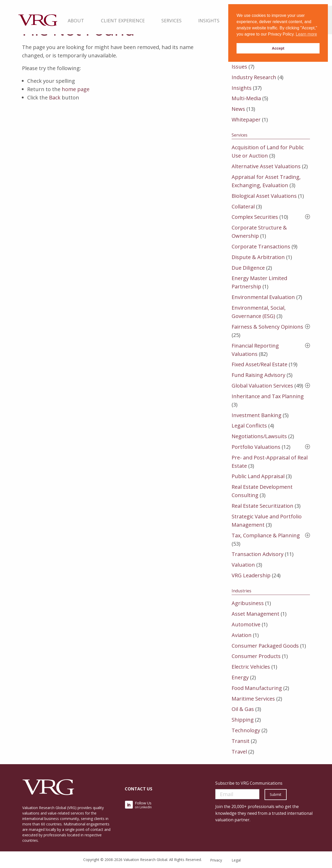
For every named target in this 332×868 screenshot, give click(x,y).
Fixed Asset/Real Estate (260, 364)
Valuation (243, 565)
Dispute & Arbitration (258, 257)
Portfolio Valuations (256, 447)
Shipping (243, 720)
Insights (209, 21)
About (76, 21)
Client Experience (123, 21)
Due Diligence (248, 268)
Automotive (246, 624)
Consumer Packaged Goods (265, 646)
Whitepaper (246, 120)
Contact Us (139, 789)
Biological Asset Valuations (264, 196)
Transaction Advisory (258, 554)
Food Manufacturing (257, 688)
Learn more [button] (306, 34)
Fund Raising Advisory (258, 375)
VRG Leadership (251, 575)
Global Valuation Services (262, 386)
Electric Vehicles (251, 667)
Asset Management (255, 614)
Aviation (242, 635)
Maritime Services (253, 699)
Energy (240, 677)
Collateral (243, 206)
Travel (239, 752)
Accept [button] (278, 48)
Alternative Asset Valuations (266, 166)
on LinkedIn (138, 805)
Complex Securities (255, 217)
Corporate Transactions (261, 246)
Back (55, 97)
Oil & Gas (243, 709)
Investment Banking (257, 415)
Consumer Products (256, 656)
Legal (236, 860)
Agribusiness (248, 603)
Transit (241, 741)
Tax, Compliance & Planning (266, 535)
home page (76, 89)
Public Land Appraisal (258, 476)
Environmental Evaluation (263, 297)
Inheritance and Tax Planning (268, 396)
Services (171, 21)
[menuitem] (76, 20)
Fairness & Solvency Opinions (267, 327)
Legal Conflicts (249, 426)
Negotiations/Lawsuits (259, 436)
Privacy (216, 860)
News (238, 109)
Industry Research (254, 77)
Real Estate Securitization (262, 506)
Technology (246, 730)
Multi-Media (246, 98)
